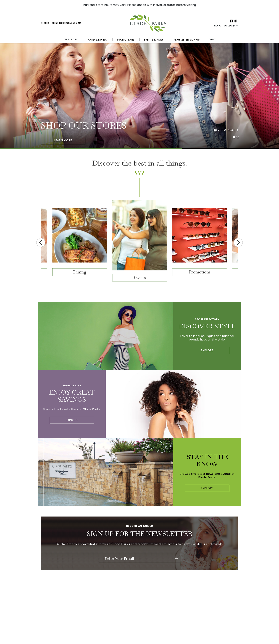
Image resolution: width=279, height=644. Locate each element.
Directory (71, 39)
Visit (213, 39)
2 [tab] (238, 137)
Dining (80, 272)
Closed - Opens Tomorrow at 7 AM (61, 23)
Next (238, 243)
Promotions (200, 272)
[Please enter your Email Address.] (139, 559)
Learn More (63, 140)
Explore (207, 350)
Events (140, 278)
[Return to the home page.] (148, 23)
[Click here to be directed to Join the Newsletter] (177, 559)
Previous (41, 243)
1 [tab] (234, 137)
